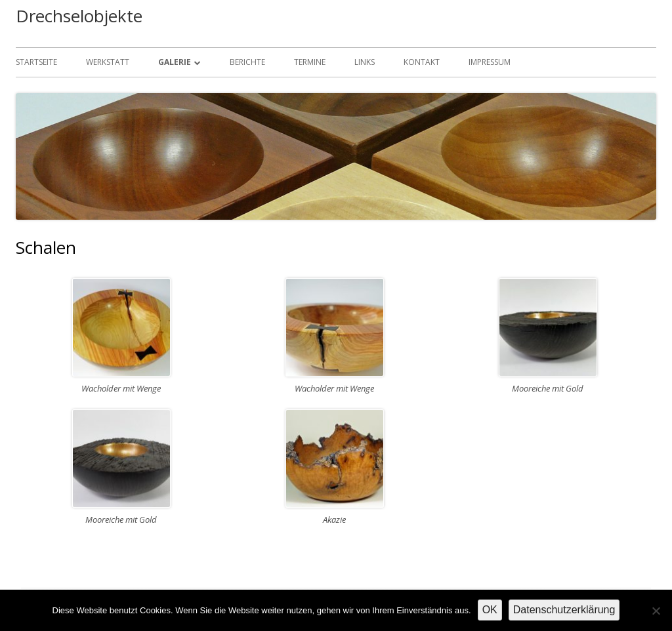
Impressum (490, 62)
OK (490, 610)
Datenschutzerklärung (564, 610)
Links (365, 62)
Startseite (36, 62)
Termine (310, 62)
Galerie (175, 62)
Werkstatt (108, 62)
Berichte (247, 62)
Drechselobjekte (79, 16)
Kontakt (422, 62)
